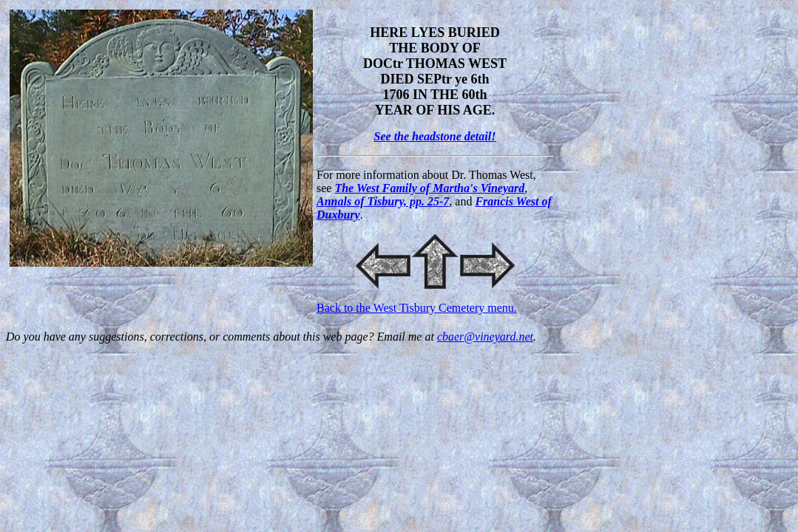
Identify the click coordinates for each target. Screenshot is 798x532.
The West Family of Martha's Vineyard (429, 188)
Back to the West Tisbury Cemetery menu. (417, 308)
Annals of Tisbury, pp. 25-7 (383, 201)
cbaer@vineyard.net (485, 337)
